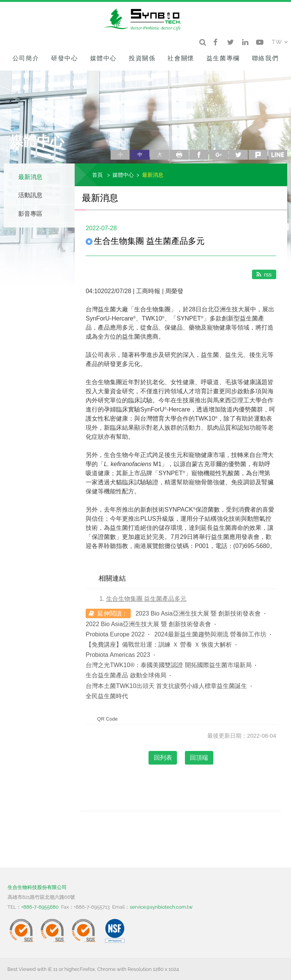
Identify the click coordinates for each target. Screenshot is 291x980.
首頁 (97, 175)
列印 (179, 155)
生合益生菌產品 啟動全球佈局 (126, 675)
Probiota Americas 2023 (118, 655)
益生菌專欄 (223, 58)
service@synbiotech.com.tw (161, 907)
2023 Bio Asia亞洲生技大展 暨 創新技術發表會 (198, 613)
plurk (258, 155)
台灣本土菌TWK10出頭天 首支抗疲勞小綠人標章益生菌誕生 (166, 686)
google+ (219, 155)
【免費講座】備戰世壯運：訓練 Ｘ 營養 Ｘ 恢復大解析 (159, 645)
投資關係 (142, 58)
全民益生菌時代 (107, 696)
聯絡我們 (265, 58)
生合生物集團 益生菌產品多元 (146, 599)
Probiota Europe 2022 (115, 634)
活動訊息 (30, 195)
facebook (199, 155)
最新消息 (30, 177)
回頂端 (199, 758)
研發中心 (64, 58)
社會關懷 (181, 58)
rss (264, 274)
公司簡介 (26, 58)
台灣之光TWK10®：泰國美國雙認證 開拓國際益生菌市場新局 (169, 665)
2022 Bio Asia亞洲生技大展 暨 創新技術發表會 (148, 624)
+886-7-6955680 (40, 907)
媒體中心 (103, 58)
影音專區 (30, 214)
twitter (238, 155)
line (278, 155)
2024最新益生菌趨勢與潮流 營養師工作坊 (210, 634)
